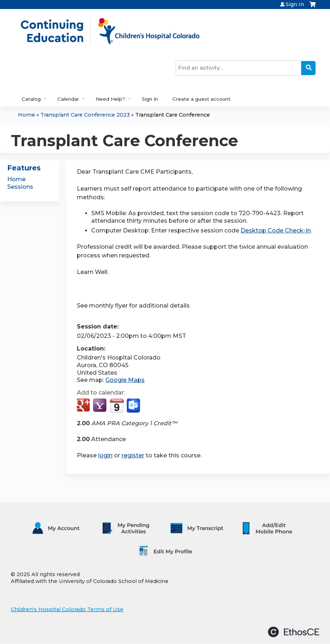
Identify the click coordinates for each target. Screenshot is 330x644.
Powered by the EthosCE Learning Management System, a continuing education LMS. (294, 632)
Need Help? (110, 99)
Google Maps (125, 380)
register (133, 455)
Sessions (20, 187)
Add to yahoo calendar (100, 406)
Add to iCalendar (117, 405)
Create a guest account (201, 99)
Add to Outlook (134, 406)
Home (27, 115)
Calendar (68, 99)
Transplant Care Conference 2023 (85, 115)
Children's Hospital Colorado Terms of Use (67, 609)
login (105, 455)
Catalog (31, 99)
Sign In (295, 4)
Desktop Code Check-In (276, 230)
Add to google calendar (84, 406)
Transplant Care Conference (173, 115)
